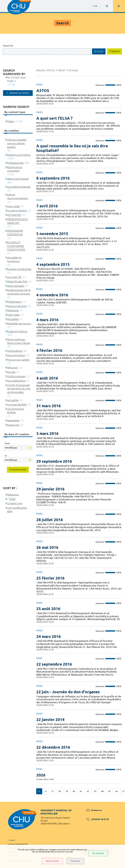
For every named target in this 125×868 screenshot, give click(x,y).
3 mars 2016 (47, 433)
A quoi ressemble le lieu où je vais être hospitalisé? (72, 148)
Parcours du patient (18, 360)
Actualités (13, 319)
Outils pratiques (16, 376)
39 (67, 791)
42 (88, 791)
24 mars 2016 (49, 636)
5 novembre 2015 (52, 234)
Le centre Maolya (17, 210)
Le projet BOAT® (17, 405)
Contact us (94, 810)
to (6, 456)
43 (95, 791)
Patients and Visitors (19, 155)
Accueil (11, 372)
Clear (100, 51)
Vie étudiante (15, 351)
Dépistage (13, 310)
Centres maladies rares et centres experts (17, 143)
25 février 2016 (50, 578)
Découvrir (13, 368)
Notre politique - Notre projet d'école (19, 341)
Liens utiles (13, 206)
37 (52, 791)
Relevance (13, 495)
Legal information (18, 844)
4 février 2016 (49, 350)
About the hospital (18, 179)
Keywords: (8, 46)
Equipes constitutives (19, 269)
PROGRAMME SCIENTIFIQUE (15, 233)
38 (60, 791)
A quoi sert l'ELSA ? (54, 118)
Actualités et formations (14, 259)
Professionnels (15, 163)
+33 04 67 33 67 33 (98, 819)
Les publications (16, 381)
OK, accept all (98, 853)
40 (74, 791)
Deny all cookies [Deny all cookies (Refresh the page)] (52, 861)
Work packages (16, 286)
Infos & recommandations (18, 196)
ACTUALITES (14, 215)
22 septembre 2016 (54, 664)
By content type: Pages (17, 79)
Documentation (16, 355)
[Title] (12, 499)
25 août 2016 (48, 609)
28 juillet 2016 (50, 520)
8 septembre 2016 (53, 178)
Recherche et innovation (15, 169)
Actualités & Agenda (19, 187)
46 (117, 791)
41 (81, 791)
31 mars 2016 (49, 406)
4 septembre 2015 (53, 264)
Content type (15, 503)
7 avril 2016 (47, 206)
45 (109, 791)
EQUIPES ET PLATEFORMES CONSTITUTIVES (16, 246)
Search (116, 51)
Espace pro (13, 425)
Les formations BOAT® (16, 411)
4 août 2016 (47, 378)
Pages (10, 121)
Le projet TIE (14, 277)
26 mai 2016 (47, 547)
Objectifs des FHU (17, 281)
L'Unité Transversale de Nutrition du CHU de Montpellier (19, 389)
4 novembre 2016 (52, 295)
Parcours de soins (17, 306)
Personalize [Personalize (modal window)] (75, 861)
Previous (39, 791)
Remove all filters (19, 93)
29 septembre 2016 (54, 461)
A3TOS (43, 91)
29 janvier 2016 (50, 489)
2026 (41, 775)
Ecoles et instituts (17, 331)
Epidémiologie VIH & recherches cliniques (19, 292)
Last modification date (17, 510)
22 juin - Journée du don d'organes (68, 692)
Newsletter (13, 420)
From (7, 443)
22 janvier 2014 (50, 720)
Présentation (14, 302)
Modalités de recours (19, 323)
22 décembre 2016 (53, 747)
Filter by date (19, 470)
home (12, 840)
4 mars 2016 (47, 320)
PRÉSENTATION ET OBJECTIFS (17, 221)
